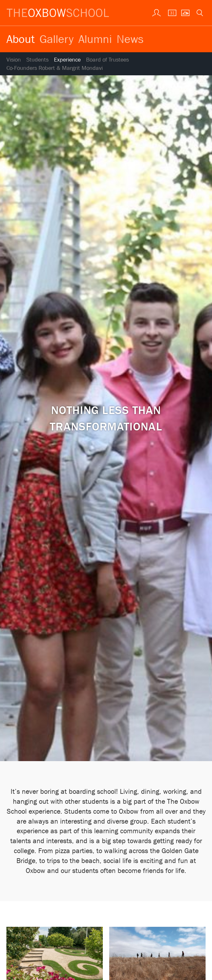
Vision (14, 60)
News (130, 39)
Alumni (95, 39)
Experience (67, 60)
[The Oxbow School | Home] (58, 13)
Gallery (57, 39)
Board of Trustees (107, 60)
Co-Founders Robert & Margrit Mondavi (55, 68)
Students (37, 60)
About (21, 39)
